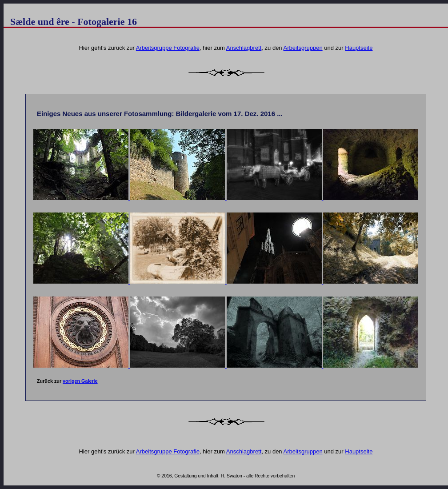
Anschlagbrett (244, 48)
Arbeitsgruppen (303, 48)
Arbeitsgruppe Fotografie (168, 48)
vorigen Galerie (80, 381)
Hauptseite (359, 48)
